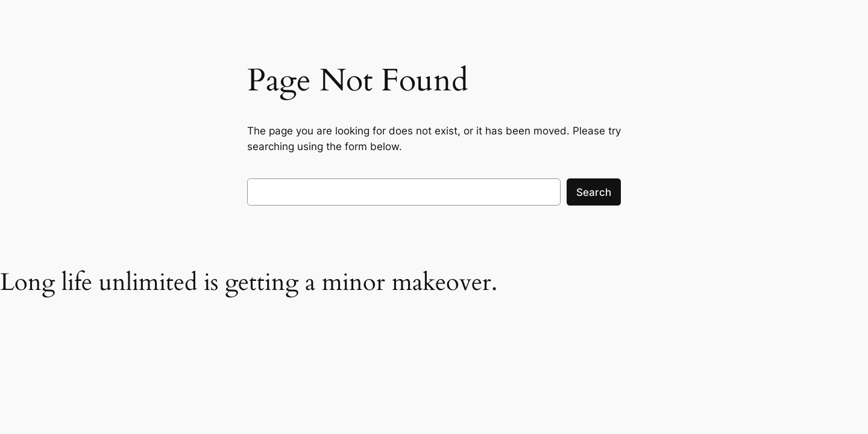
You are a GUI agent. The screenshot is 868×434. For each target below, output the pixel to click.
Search (594, 192)
